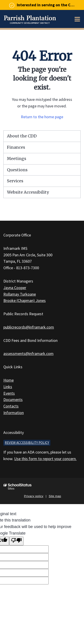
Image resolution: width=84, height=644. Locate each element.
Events (9, 393)
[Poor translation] (16, 541)
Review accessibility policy (27, 443)
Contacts (11, 406)
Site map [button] (55, 496)
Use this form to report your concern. (45, 459)
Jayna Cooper (15, 288)
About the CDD (22, 136)
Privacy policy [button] (34, 496)
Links (8, 387)
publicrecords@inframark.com (29, 327)
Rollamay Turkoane (20, 294)
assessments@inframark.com (28, 353)
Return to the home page (42, 117)
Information (14, 413)
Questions (17, 170)
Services (15, 181)
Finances (16, 147)
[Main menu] (77, 19)
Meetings (17, 159)
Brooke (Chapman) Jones (25, 300)
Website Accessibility (28, 192)
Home (9, 380)
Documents (13, 400)
